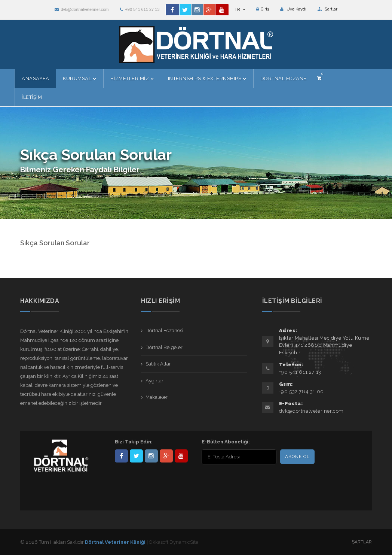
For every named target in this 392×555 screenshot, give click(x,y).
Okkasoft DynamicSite (174, 542)
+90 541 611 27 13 (140, 9)
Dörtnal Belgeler (164, 347)
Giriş (263, 9)
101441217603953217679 (166, 456)
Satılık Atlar (158, 364)
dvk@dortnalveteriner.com (82, 9)
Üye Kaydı (293, 9)
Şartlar (327, 9)
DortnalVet (136, 456)
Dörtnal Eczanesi (164, 330)
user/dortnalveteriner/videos (181, 456)
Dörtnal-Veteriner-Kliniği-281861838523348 (121, 456)
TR (240, 10)
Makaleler (157, 397)
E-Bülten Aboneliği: (226, 442)
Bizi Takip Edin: (134, 442)
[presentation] (250, 481)
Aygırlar (154, 381)
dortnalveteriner (151, 456)
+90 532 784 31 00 (301, 392)
